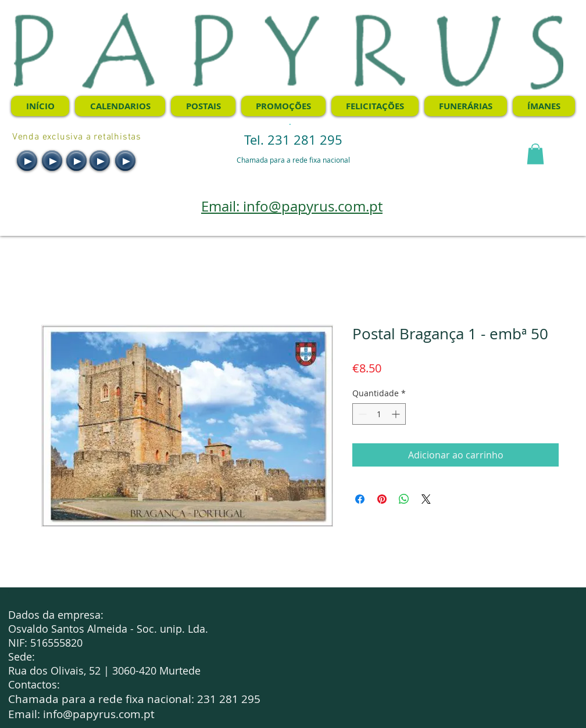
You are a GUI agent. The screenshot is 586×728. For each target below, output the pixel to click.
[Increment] (397, 414)
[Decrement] (361, 414)
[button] (535, 154)
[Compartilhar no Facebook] (360, 499)
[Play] (27, 161)
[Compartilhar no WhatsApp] (404, 499)
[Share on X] (426, 499)
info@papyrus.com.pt (99, 714)
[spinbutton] (379, 414)
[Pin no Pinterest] (382, 499)
